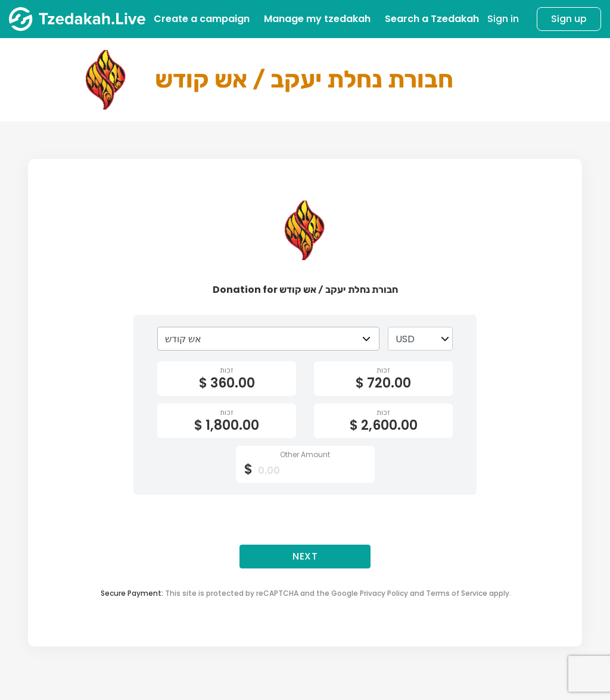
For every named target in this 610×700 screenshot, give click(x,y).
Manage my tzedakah (317, 19)
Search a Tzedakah (432, 19)
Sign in (503, 19)
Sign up (569, 19)
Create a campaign (202, 19)
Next (305, 556)
